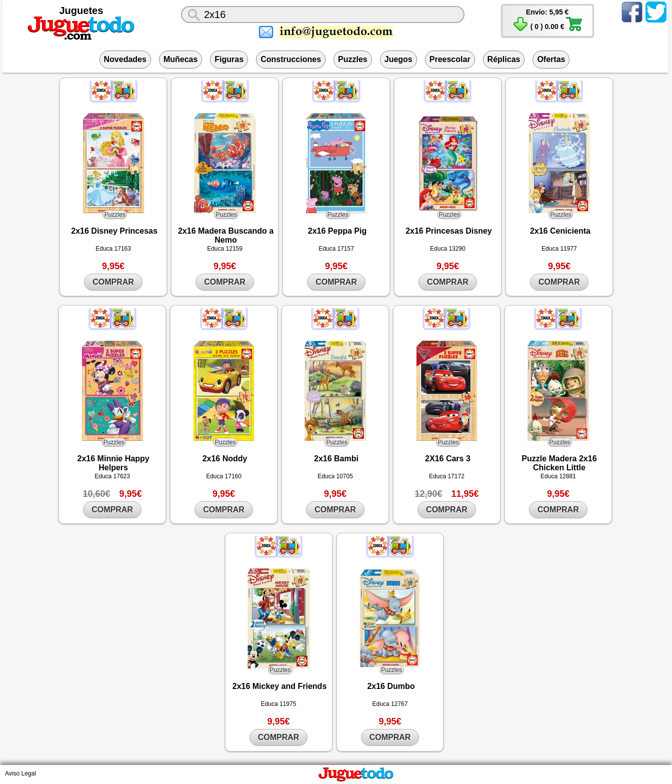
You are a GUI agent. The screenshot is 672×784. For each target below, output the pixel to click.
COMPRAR (113, 282)
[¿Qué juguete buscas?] (323, 15)
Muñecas (180, 59)
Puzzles (353, 59)
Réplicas (504, 59)
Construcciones (291, 59)
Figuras (229, 59)
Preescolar (450, 59)
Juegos (398, 59)
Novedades (125, 59)
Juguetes (81, 11)
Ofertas (551, 59)
